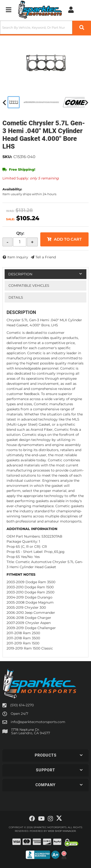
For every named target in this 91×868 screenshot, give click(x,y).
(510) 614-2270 (22, 705)
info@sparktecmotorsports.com (38, 722)
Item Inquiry (18, 257)
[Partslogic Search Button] (82, 27)
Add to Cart (68, 239)
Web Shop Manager (62, 831)
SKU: (7, 157)
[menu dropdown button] (8, 10)
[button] (45, 27)
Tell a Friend (46, 257)
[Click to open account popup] (71, 10)
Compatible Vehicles (29, 286)
